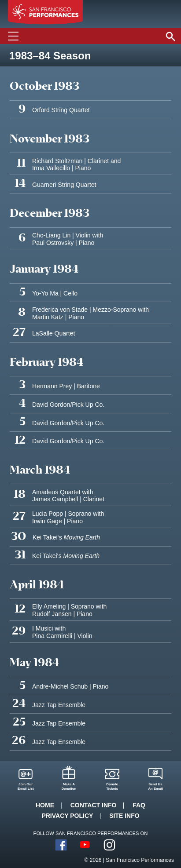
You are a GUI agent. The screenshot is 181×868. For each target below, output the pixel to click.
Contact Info (94, 805)
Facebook (61, 845)
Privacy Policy (67, 816)
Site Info (124, 816)
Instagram (109, 845)
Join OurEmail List (26, 786)
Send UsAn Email (155, 786)
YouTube (85, 845)
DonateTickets (112, 786)
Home (45, 805)
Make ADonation (69, 786)
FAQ (139, 805)
